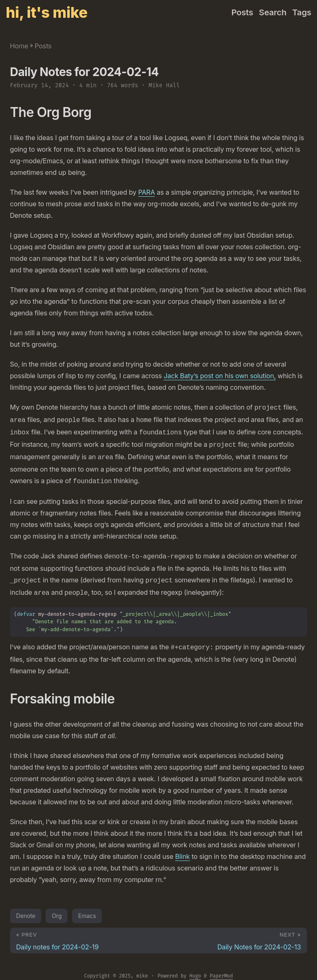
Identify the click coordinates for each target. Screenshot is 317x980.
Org (57, 907)
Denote (26, 907)
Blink (182, 848)
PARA (147, 192)
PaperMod (221, 968)
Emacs (87, 907)
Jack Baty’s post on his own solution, (220, 376)
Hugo (195, 968)
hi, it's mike (47, 12)
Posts (43, 46)
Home (19, 46)
